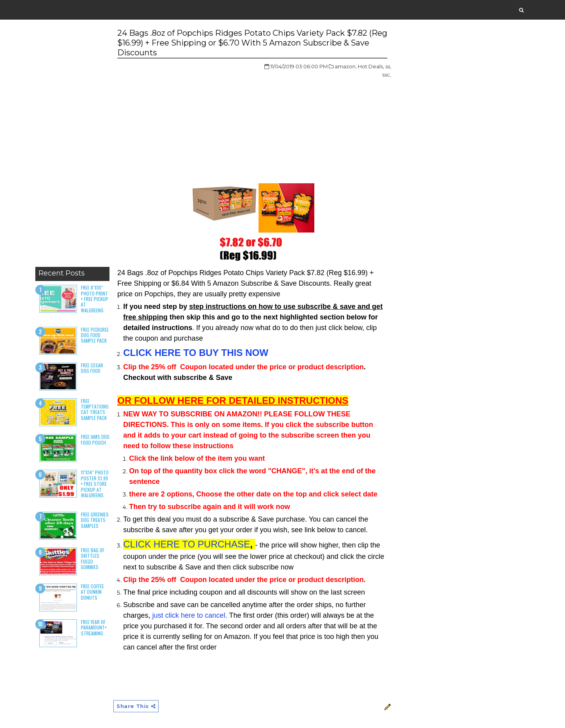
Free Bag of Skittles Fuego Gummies (93, 558)
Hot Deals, (371, 66)
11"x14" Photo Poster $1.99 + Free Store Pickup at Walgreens (95, 484)
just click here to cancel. (190, 615)
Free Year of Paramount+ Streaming (94, 628)
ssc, (387, 75)
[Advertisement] (72, 145)
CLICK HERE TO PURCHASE (187, 544)
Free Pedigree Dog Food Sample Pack (95, 335)
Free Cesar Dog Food (92, 368)
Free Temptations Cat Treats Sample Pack (95, 409)
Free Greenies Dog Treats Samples (95, 520)
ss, (388, 66)
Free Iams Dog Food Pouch (95, 439)
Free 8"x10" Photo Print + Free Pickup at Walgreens (95, 299)
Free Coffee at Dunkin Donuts (92, 592)
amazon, (346, 66)
